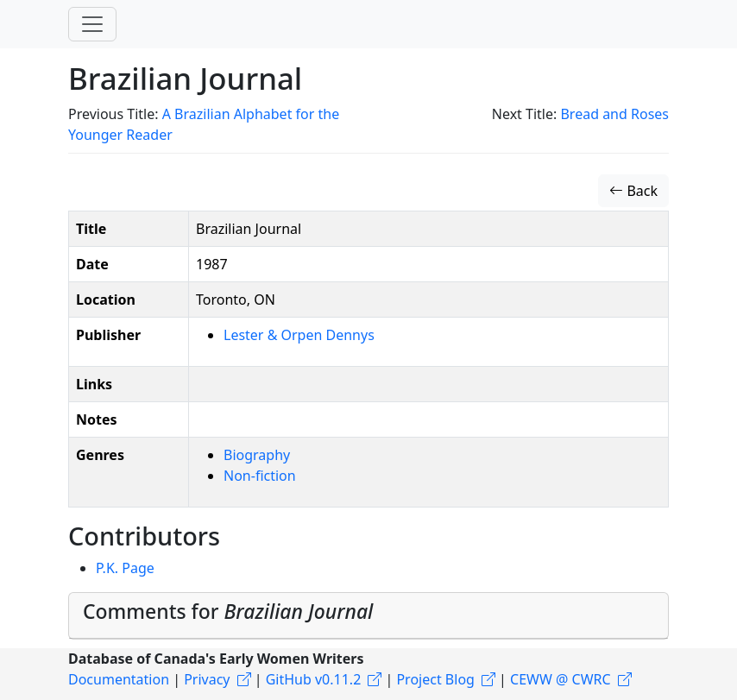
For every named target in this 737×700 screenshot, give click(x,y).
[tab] (368, 616)
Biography (257, 455)
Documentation (119, 679)
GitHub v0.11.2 (314, 679)
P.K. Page (125, 568)
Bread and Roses (614, 114)
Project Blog (435, 679)
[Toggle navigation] (92, 24)
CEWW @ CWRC (561, 679)
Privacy (207, 679)
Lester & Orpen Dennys (299, 335)
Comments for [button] (228, 611)
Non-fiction (260, 476)
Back (633, 191)
